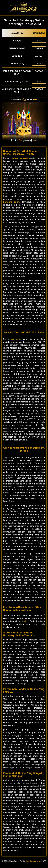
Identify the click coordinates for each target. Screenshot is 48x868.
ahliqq (25, 621)
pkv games (16, 339)
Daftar (39, 41)
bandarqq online (33, 861)
